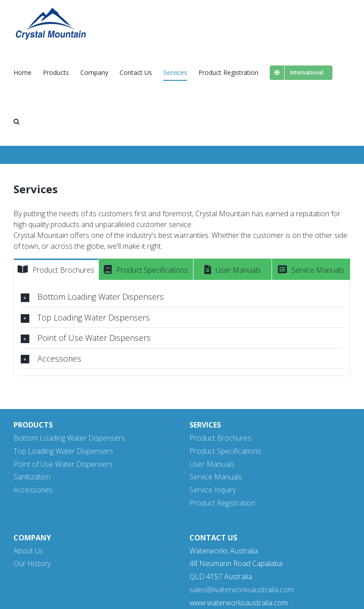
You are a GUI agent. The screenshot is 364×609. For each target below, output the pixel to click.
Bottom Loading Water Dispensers (69, 438)
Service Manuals (216, 477)
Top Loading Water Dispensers (63, 451)
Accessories (33, 490)
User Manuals (212, 464)
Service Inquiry (213, 490)
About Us (28, 551)
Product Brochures (220, 438)
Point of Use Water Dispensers (63, 464)
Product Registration (222, 503)
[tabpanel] (182, 328)
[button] (16, 121)
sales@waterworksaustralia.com (242, 590)
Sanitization (32, 477)
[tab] (56, 270)
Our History (32, 563)
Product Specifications (225, 451)
